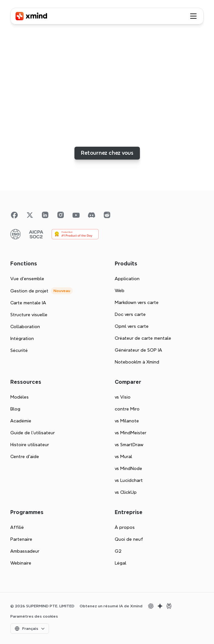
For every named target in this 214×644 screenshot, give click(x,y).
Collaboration (25, 327)
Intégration (22, 338)
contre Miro (127, 409)
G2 (118, 551)
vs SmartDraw (129, 445)
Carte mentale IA (28, 303)
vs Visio (123, 397)
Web (120, 290)
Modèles (19, 397)
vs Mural (123, 456)
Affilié (17, 527)
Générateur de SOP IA (138, 350)
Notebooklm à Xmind (137, 362)
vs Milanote (127, 421)
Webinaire (21, 563)
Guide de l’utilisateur (33, 433)
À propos (125, 527)
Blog (15, 409)
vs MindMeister (131, 433)
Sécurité (19, 350)
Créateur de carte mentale (143, 338)
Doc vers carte (130, 314)
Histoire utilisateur (30, 445)
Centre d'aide (25, 456)
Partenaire (21, 539)
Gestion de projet (29, 291)
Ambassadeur (25, 551)
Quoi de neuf (129, 539)
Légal (121, 563)
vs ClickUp (126, 492)
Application (127, 279)
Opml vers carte (132, 326)
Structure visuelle (29, 315)
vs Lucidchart (129, 480)
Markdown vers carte (137, 302)
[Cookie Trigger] (34, 616)
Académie (21, 421)
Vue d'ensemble (27, 279)
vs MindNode (128, 468)
